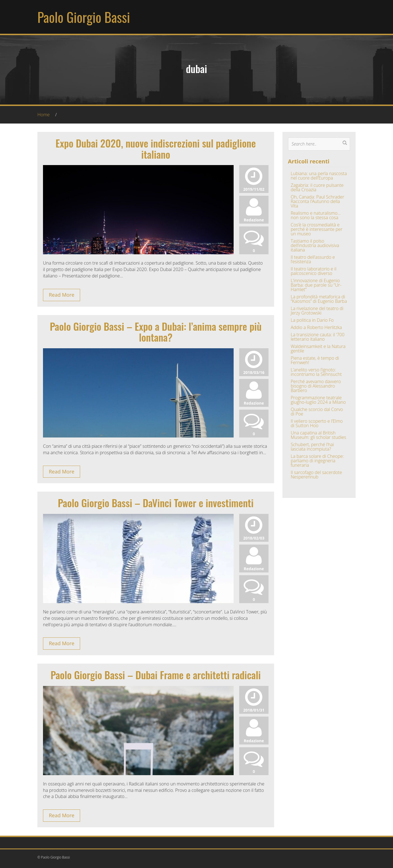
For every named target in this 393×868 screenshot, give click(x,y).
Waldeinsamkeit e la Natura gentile (318, 349)
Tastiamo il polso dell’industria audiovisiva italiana (315, 245)
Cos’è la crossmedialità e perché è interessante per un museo (317, 229)
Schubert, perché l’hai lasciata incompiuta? (312, 447)
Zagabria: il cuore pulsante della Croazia (317, 187)
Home (44, 115)
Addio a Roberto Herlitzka (316, 327)
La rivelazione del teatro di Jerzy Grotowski (317, 311)
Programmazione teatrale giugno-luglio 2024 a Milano (318, 400)
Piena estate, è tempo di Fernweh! (315, 360)
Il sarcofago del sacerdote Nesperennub (317, 475)
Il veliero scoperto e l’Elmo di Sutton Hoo (317, 423)
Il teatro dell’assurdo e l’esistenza (313, 259)
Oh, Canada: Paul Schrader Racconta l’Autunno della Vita (318, 201)
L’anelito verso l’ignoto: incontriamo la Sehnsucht (316, 372)
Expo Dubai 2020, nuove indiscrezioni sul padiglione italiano (156, 148)
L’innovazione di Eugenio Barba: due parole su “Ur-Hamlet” (316, 285)
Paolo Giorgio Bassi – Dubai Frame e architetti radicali (156, 675)
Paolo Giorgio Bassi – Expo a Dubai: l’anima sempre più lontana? (156, 332)
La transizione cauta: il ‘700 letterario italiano (318, 337)
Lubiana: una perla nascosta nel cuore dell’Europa (319, 176)
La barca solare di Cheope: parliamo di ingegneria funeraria (317, 461)
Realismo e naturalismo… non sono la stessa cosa (316, 215)
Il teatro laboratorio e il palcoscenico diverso (314, 271)
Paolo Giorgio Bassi (84, 17)
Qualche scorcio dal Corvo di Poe (317, 412)
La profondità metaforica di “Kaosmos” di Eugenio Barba (319, 299)
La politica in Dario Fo (312, 320)
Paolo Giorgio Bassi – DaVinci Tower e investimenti (156, 503)
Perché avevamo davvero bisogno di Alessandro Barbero (316, 386)
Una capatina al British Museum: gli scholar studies (319, 435)
